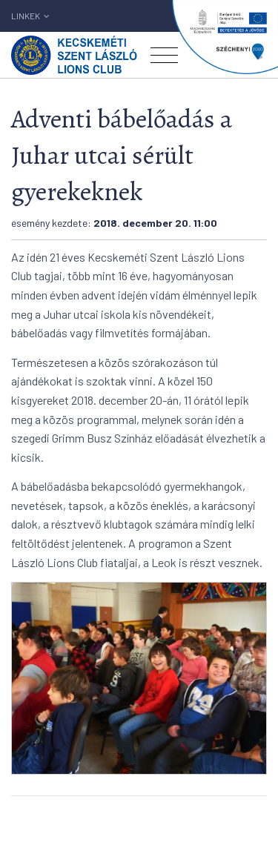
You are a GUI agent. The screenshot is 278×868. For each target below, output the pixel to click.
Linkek (30, 16)
